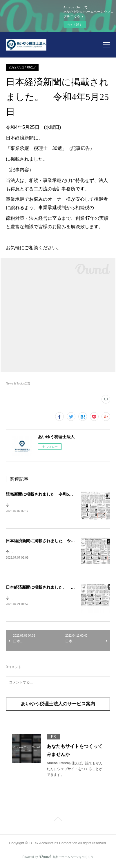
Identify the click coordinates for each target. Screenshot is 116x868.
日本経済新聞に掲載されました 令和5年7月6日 (50, 541)
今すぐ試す (75, 24)
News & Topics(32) (18, 383)
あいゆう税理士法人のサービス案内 (58, 705)
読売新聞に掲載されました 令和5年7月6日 (46, 494)
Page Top (58, 821)
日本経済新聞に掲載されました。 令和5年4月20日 (53, 588)
